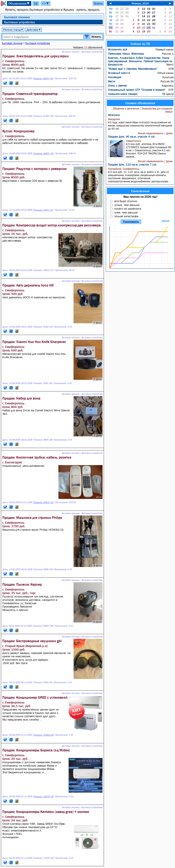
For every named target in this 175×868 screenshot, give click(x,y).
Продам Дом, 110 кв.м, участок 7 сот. (133, 164)
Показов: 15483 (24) (43, 735)
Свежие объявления (140, 103)
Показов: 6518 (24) (43, 682)
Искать (96, 37)
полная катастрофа (126, 216)
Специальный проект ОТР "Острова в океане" (137, 90)
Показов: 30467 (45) (43, 626)
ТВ (36, 3)
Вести (112, 81)
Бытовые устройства (20, 22)
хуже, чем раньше (126, 212)
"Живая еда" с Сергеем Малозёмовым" (133, 69)
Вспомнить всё (118, 49)
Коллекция (115, 77)
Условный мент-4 (119, 73)
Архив (166, 221)
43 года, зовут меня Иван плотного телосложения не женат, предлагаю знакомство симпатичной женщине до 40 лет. (141, 124)
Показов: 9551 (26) (43, 383)
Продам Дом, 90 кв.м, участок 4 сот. (132, 137)
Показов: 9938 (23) (43, 569)
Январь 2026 (140, 3)
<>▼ (46, 3)
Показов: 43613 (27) (43, 270)
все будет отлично (126, 201)
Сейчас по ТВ (140, 44)
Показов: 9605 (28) (43, 440)
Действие (34, 30)
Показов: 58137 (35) (43, 78)
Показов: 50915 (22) (43, 502)
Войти (98, 3)
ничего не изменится (128, 209)
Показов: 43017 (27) (43, 210)
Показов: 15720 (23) (43, 858)
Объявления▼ (19, 3)
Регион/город (13, 30)
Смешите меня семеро (123, 94)
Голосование (140, 191)
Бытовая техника (17, 17)
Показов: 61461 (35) (43, 116)
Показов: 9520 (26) (43, 327)
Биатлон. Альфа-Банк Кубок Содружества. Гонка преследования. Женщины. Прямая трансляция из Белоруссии (140, 61)
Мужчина (114, 115)
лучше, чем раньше (127, 205)
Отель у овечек (117, 85)
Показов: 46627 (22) (43, 153)
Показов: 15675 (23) (43, 796)
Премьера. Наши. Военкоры (126, 54)
